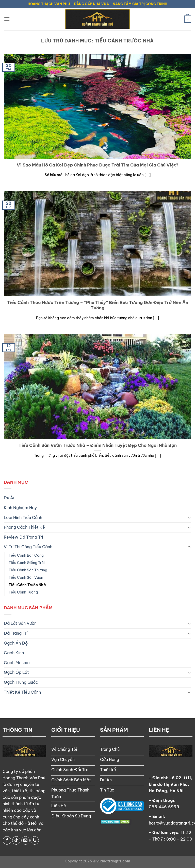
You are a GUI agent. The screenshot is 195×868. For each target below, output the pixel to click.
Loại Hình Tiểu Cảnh (23, 517)
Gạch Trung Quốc (21, 682)
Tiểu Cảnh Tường (23, 592)
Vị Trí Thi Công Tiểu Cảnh (28, 547)
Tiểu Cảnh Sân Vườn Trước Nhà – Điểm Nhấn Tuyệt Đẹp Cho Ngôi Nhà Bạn (98, 445)
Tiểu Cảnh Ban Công (26, 555)
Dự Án (10, 498)
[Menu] (7, 19)
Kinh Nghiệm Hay (20, 508)
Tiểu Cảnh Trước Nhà (27, 585)
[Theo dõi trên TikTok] (16, 840)
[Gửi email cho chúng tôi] (26, 840)
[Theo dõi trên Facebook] (7, 840)
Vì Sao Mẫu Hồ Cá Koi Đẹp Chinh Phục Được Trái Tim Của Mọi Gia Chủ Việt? (98, 165)
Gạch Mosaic (17, 663)
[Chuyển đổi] (189, 517)
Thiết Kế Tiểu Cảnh (22, 692)
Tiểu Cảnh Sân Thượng (28, 570)
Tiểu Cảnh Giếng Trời (27, 563)
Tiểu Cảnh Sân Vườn (26, 577)
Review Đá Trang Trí (23, 537)
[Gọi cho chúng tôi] (35, 840)
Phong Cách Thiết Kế (24, 527)
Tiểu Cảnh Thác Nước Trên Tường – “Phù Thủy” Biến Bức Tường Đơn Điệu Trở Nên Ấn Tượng (97, 305)
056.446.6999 (164, 807)
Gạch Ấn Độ (16, 643)
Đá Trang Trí (16, 633)
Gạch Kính (14, 653)
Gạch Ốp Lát (16, 672)
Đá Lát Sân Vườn (20, 623)
